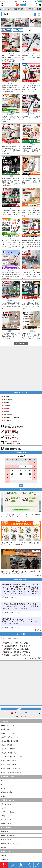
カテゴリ (5, 780)
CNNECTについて (8, 725)
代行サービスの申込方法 (10, 737)
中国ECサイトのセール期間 (11, 769)
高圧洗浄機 (8, 415)
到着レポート (7, 796)
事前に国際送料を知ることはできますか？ (18, 646)
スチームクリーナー (12, 418)
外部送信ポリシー (8, 839)
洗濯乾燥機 (8, 400)
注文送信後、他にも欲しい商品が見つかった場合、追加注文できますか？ (18, 652)
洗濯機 (6, 396)
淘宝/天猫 (7, 30)
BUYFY (5, 855)
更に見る (38, 630)
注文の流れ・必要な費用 (10, 741)
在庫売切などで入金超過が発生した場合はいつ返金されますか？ (18, 649)
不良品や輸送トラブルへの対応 (12, 757)
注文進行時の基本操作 (10, 745)
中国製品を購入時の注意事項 (12, 773)
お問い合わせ (7, 824)
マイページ (6, 816)
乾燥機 (6, 403)
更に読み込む (21, 343)
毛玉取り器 (8, 406)
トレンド (5, 788)
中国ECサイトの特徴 (9, 765)
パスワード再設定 (8, 812)
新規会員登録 (7, 804)
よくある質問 (7, 820)
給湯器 (6, 412)
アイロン (7, 421)
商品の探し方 (7, 729)
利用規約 (5, 831)
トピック (38, 576)
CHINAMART (7, 859)
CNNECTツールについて (10, 733)
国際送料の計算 (7, 792)
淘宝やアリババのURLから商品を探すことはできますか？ (18, 643)
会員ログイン (7, 808)
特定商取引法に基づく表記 (11, 843)
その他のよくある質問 (33, 658)
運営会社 (5, 847)
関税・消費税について (10, 761)
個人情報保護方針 (8, 835)
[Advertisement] (21, 369)
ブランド (5, 784)
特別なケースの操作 (9, 749)
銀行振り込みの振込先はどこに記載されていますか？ (18, 655)
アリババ (18, 30)
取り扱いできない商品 (10, 753)
